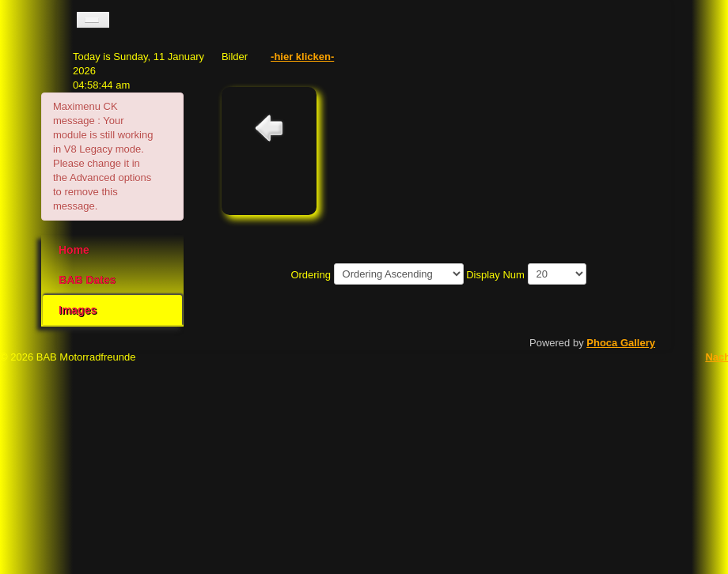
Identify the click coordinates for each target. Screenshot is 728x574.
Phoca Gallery (621, 343)
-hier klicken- (302, 57)
